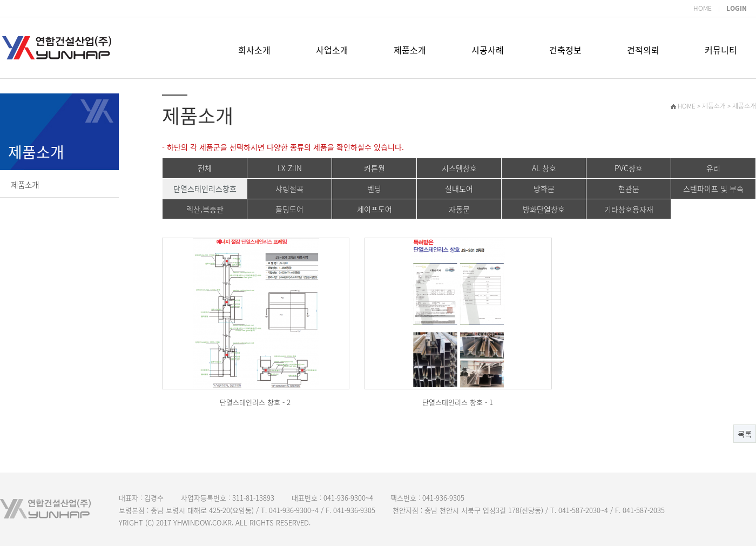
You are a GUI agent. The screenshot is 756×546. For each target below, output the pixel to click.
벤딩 (374, 188)
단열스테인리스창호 (205, 188)
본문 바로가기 (0, 0)
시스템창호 (459, 168)
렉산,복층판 (205, 209)
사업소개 (332, 50)
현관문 (629, 188)
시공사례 (488, 50)
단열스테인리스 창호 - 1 (458, 402)
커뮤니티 (721, 50)
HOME (703, 8)
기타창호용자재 (629, 209)
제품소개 (410, 50)
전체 (205, 168)
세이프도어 (374, 209)
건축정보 (565, 50)
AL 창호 (544, 168)
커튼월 (374, 168)
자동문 (459, 209)
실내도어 (459, 188)
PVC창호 (629, 168)
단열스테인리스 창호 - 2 (255, 402)
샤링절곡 (289, 188)
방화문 (544, 188)
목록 (745, 434)
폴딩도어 (289, 209)
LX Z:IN (290, 168)
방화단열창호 (544, 209)
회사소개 (254, 50)
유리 (713, 168)
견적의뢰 (643, 50)
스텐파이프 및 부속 (713, 188)
